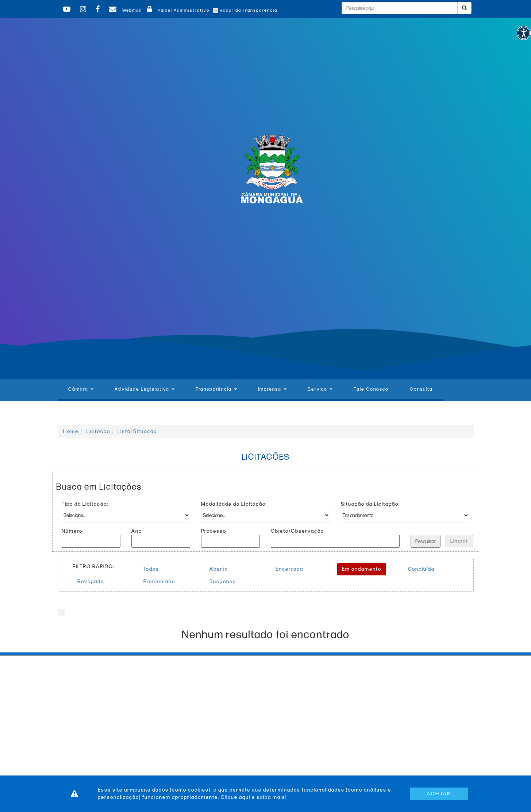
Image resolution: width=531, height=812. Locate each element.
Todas (151, 569)
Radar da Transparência (245, 10)
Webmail (124, 10)
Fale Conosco (371, 389)
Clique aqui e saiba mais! (254, 797)
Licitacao (98, 431)
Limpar (459, 541)
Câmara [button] (81, 389)
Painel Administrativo (177, 10)
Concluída (421, 569)
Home (71, 431)
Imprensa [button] (272, 389)
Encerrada (289, 569)
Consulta (421, 389)
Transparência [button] (216, 389)
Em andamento (362, 569)
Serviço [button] (320, 389)
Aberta (219, 569)
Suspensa (223, 581)
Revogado (91, 581)
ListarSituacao (137, 431)
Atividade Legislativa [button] (145, 389)
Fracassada (159, 581)
